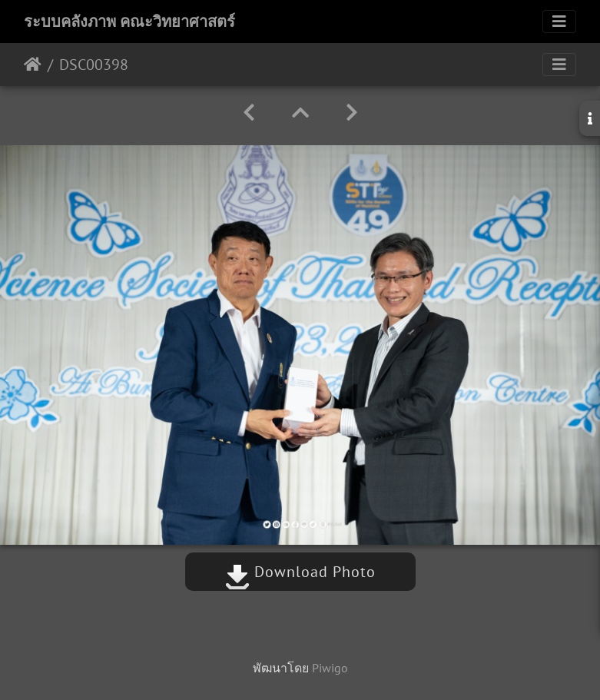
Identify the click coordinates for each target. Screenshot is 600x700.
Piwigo (330, 668)
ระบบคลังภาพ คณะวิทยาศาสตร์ (129, 22)
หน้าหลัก (33, 65)
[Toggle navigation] (559, 22)
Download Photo (300, 572)
